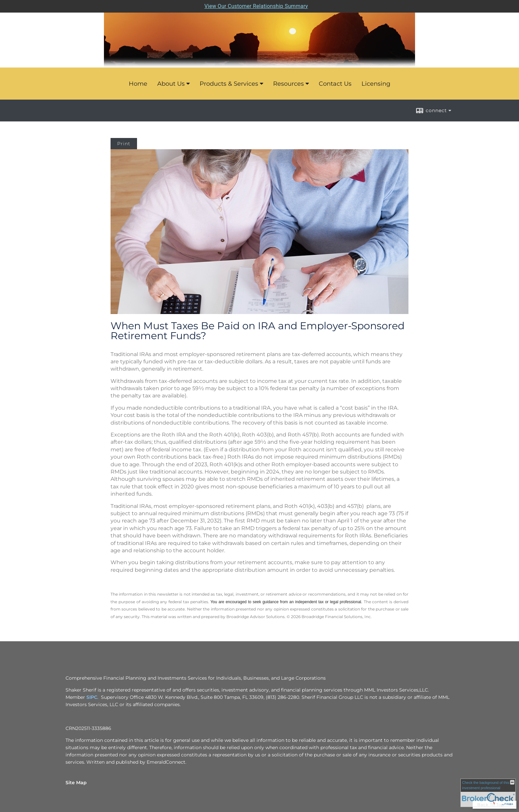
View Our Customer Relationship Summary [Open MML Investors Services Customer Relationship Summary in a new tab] (256, 6)
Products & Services (229, 84)
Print (124, 144)
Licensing (376, 84)
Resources (288, 84)
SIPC (92, 697)
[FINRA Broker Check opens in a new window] (488, 793)
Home (138, 84)
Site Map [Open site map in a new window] (76, 783)
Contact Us (335, 84)
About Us (171, 84)
